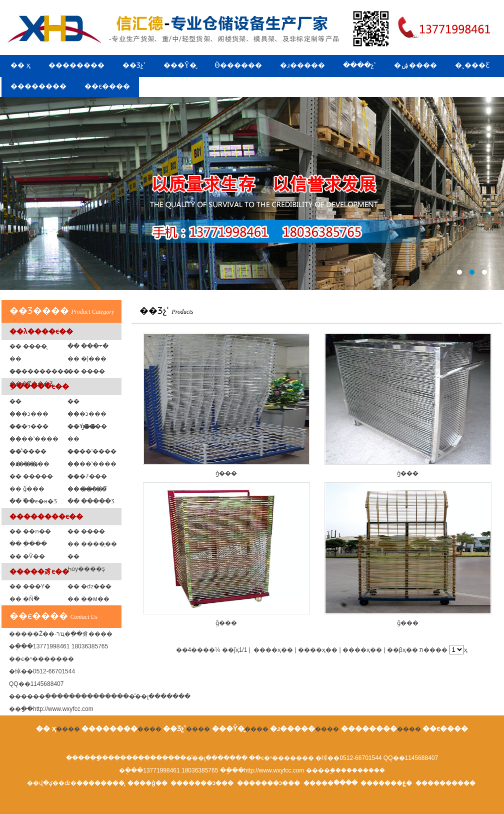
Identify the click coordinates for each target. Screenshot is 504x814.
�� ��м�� (88, 599)
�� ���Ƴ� (30, 586)
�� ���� (86, 531)
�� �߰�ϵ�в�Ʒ (33, 501)
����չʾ (359, 65)
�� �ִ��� (28, 544)
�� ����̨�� (92, 544)
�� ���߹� (88, 346)
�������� (76, 65)
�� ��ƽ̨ (24, 464)
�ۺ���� (415, 65)
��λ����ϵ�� (41, 331)
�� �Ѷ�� (27, 556)
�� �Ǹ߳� (24, 599)
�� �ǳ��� (89, 586)
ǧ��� (226, 405)
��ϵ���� (107, 86)
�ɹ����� (302, 65)
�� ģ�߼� (82, 426)
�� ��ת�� (30, 531)
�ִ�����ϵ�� (39, 386)
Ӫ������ (238, 65)
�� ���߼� (86, 371)
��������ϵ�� (46, 516)
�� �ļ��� (87, 359)
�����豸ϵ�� (39, 571)
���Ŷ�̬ (180, 65)
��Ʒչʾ (134, 65)
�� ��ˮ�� (87, 489)
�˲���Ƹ (472, 65)
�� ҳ (20, 65)
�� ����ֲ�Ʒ (91, 501)
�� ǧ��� (27, 489)
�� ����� (31, 476)
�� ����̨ (28, 346)
